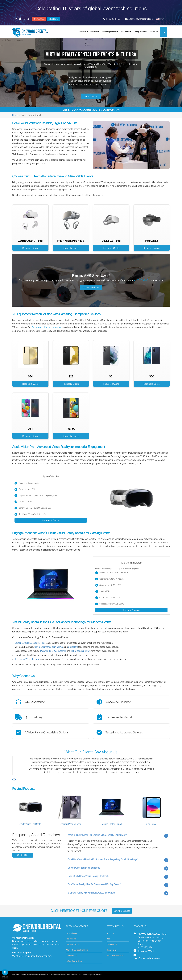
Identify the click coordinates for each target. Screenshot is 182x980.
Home (15, 115)
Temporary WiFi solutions (27, 659)
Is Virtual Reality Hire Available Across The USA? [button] (91, 893)
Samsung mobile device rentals (46, 327)
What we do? (112, 944)
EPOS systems (59, 651)
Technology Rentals (109, 32)
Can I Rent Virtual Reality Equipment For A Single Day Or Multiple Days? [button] (103, 860)
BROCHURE (53, 19)
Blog (108, 939)
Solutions (95, 32)
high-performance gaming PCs (49, 647)
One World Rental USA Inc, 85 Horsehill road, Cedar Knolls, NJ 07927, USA (152, 941)
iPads (43, 643)
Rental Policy (112, 950)
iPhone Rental (72, 955)
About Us (83, 32)
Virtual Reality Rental (74, 961)
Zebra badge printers (81, 651)
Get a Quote (91, 96)
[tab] (118, 835)
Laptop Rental (140, 32)
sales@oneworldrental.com (140, 19)
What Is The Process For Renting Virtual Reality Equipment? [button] (97, 836)
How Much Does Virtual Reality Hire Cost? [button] (88, 877)
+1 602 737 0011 (114, 19)
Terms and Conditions (115, 955)
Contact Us (153, 32)
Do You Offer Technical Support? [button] (84, 868)
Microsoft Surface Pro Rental (77, 950)
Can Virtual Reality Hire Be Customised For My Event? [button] (94, 885)
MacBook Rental (73, 944)
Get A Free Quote (122, 911)
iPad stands (45, 651)
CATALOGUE (39, 19)
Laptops (19, 643)
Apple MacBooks (32, 643)
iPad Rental (126, 32)
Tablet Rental (71, 939)
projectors (73, 647)
